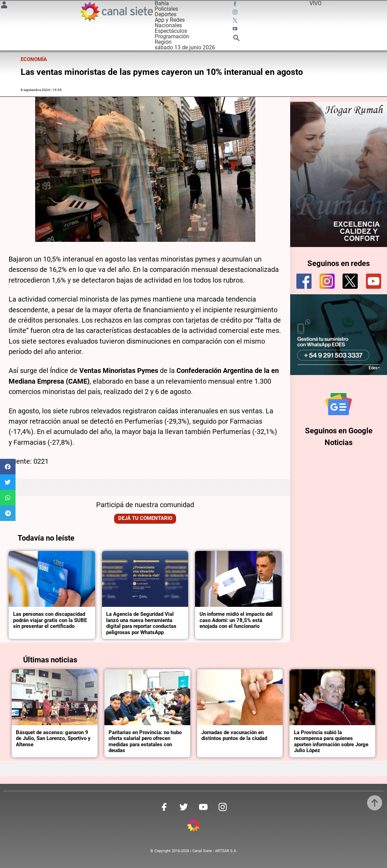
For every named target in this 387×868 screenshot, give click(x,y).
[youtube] (374, 281)
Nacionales (168, 25)
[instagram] (327, 281)
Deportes (166, 14)
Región (163, 42)
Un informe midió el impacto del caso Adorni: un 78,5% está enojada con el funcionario (236, 620)
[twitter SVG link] (236, 21)
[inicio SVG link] (194, 826)
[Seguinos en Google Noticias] (339, 404)
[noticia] (52, 579)
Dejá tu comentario (145, 518)
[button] (8, 467)
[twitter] (350, 281)
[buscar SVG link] (236, 39)
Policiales (166, 9)
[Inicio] (116, 12)
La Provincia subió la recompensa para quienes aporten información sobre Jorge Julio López (331, 742)
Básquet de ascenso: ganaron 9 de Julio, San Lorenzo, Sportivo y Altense (53, 738)
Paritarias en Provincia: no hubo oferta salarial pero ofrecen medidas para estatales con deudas (145, 742)
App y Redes (170, 20)
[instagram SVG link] (236, 13)
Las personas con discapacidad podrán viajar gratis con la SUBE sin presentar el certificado (50, 620)
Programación (172, 36)
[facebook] (304, 281)
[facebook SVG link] (236, 5)
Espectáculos (171, 31)
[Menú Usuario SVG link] (4, 6)
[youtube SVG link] (236, 30)
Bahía (162, 3)
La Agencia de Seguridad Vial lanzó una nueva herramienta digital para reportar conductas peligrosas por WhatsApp (141, 623)
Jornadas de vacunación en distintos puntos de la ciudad (234, 736)
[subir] (375, 803)
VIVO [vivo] (315, 3)
